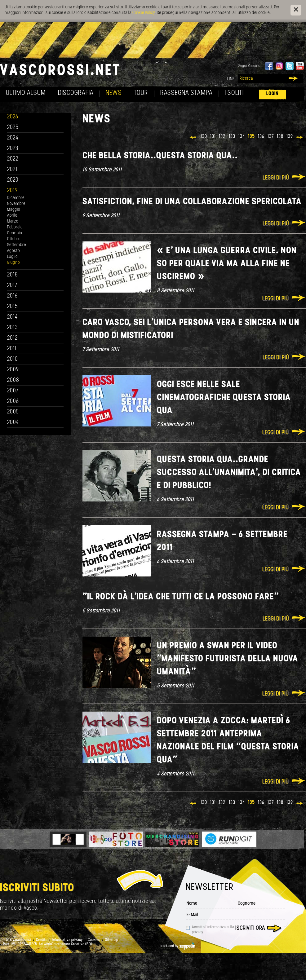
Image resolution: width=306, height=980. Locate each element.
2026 (13, 117)
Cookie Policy (144, 13)
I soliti (234, 93)
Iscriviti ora (250, 928)
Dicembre (16, 198)
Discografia (76, 93)
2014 (13, 317)
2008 (13, 380)
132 (222, 137)
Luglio (12, 257)
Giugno (13, 263)
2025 (13, 128)
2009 (13, 370)
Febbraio (15, 227)
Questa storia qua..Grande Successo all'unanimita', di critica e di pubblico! (229, 473)
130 (204, 137)
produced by (177, 946)
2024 (13, 138)
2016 (12, 296)
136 (261, 137)
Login (273, 94)
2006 (13, 402)
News (114, 93)
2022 (13, 159)
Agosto (13, 251)
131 (213, 137)
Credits (42, 940)
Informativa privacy (68, 940)
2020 (13, 180)
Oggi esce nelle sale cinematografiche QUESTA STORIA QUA (224, 398)
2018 (13, 275)
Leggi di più (276, 178)
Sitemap (112, 940)
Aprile (12, 216)
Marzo (13, 221)
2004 (13, 423)
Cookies (94, 940)
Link (231, 79)
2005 (13, 412)
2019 (12, 191)
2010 (13, 359)
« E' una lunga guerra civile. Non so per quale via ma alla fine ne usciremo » (227, 264)
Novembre (16, 204)
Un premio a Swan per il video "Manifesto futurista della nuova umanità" (228, 659)
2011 (12, 349)
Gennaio (15, 233)
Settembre (17, 245)
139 (290, 137)
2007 (13, 391)
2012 (13, 338)
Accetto (213, 930)
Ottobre (14, 239)
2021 (12, 170)
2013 (12, 328)
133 (232, 137)
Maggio (14, 210)
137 (271, 137)
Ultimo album (26, 93)
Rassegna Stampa (186, 93)
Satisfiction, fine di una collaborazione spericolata (192, 202)
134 (242, 137)
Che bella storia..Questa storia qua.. (160, 156)
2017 (12, 286)
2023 (13, 149)
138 (280, 137)
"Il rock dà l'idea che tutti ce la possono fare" (181, 597)
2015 (13, 307)
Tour (141, 93)
